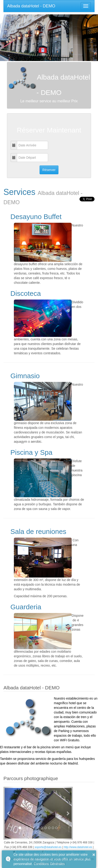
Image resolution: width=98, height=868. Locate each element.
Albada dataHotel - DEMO (31, 6)
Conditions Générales (49, 864)
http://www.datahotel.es (78, 847)
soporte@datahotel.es (48, 847)
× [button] (94, 855)
